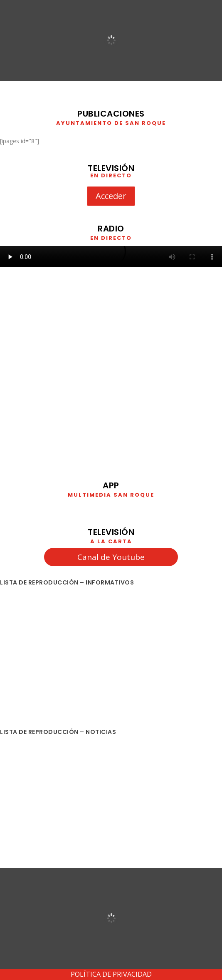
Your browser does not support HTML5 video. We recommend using (111, 256)
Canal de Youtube (111, 557)
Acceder (111, 196)
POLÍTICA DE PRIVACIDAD (111, 974)
